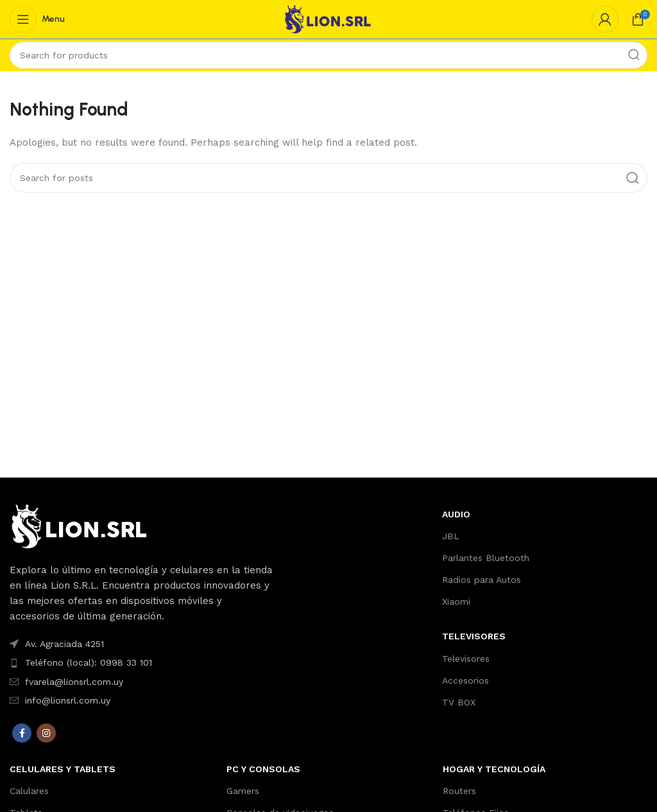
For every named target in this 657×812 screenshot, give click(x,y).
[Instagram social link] (46, 733)
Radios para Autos (482, 580)
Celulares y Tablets (63, 769)
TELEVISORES (474, 636)
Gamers (243, 791)
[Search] (328, 55)
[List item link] (141, 644)
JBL (451, 536)
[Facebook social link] (22, 733)
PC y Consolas (263, 769)
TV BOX (459, 702)
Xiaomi (456, 601)
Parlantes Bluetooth (486, 558)
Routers (459, 791)
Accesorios (465, 680)
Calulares (29, 791)
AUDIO (456, 514)
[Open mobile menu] (37, 19)
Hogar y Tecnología (494, 769)
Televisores (466, 659)
